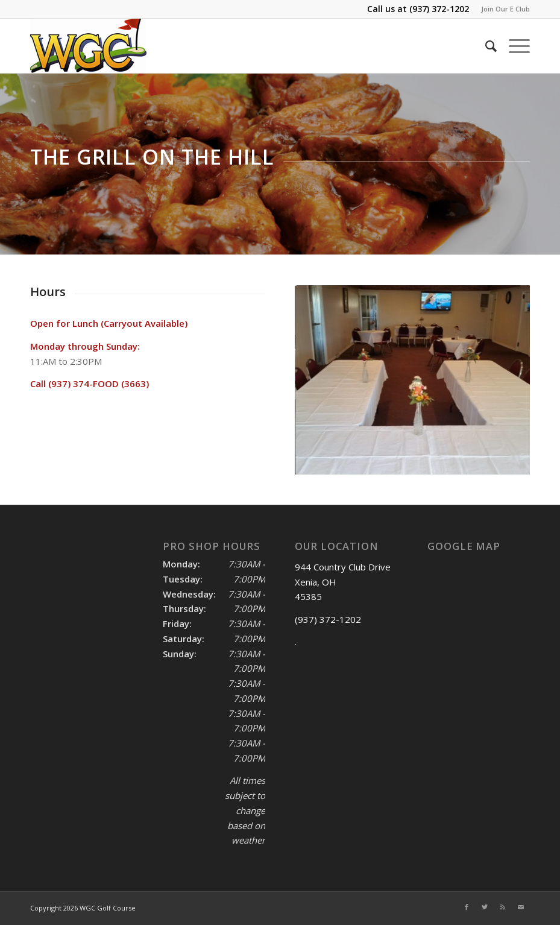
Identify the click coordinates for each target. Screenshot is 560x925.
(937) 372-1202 (439, 9)
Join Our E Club (505, 9)
